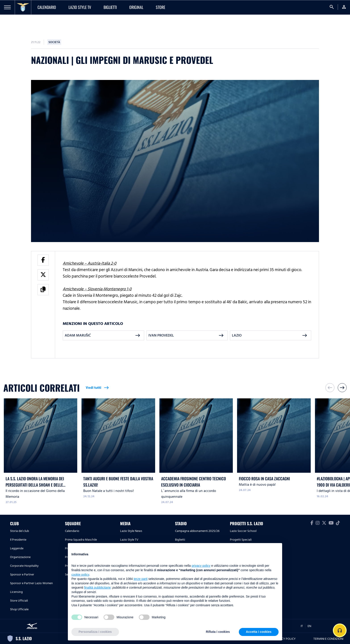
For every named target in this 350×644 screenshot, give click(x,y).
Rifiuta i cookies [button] (218, 632)
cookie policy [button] (80, 575)
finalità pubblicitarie (97, 588)
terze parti (141, 579)
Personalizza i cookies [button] (95, 632)
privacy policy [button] (201, 566)
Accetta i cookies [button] (259, 632)
